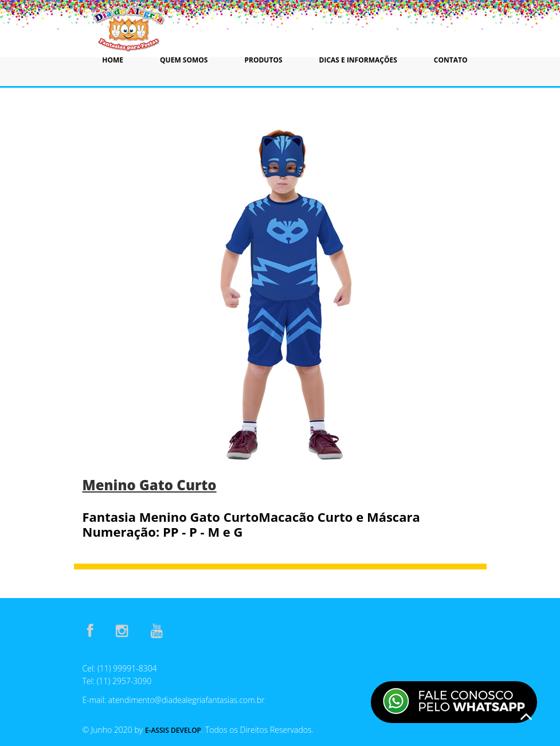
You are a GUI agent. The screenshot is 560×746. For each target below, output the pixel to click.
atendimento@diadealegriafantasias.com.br (187, 700)
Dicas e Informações (358, 60)
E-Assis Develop (173, 730)
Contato (451, 60)
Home (113, 60)
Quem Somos (184, 60)
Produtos (263, 60)
